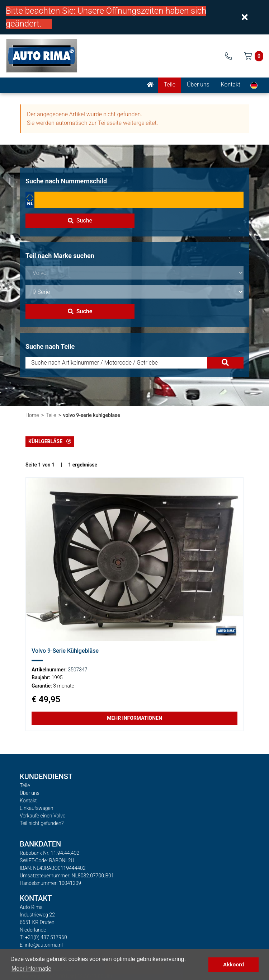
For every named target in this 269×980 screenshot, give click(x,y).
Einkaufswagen (36, 808)
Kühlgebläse (50, 441)
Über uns (198, 85)
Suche (80, 221)
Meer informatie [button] (31, 969)
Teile (169, 85)
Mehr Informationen (134, 718)
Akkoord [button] (233, 965)
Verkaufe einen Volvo (43, 816)
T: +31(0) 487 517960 (43, 937)
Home (32, 415)
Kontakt (231, 85)
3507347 (77, 670)
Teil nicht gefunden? (42, 823)
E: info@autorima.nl (41, 945)
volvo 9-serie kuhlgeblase (92, 415)
